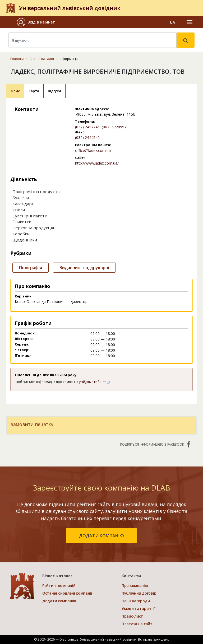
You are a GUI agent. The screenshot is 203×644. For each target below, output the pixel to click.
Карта (34, 91)
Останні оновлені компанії (67, 593)
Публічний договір (139, 593)
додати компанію (101, 536)
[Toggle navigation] (190, 22)
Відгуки (54, 91)
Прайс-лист (132, 616)
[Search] (93, 40)
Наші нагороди (136, 601)
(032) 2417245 (87, 127)
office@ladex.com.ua (93, 150)
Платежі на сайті (138, 624)
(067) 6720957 (114, 127)
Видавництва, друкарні (84, 268)
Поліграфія (31, 268)
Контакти (131, 576)
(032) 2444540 (87, 137)
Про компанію (135, 585)
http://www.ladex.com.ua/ (97, 163)
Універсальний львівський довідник (70, 8)
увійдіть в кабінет (94, 382)
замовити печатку (32, 424)
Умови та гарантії (138, 608)
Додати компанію (59, 601)
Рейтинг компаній (59, 585)
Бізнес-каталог (42, 59)
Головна (17, 59)
